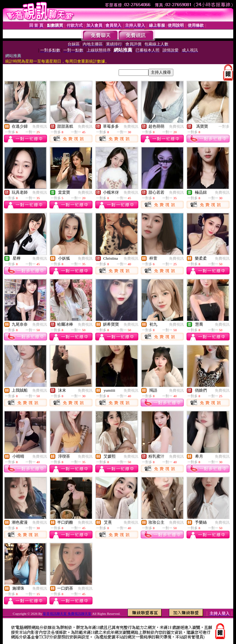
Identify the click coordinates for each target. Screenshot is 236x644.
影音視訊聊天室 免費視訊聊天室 (67, 614)
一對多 (224, 126)
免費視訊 (40, 126)
